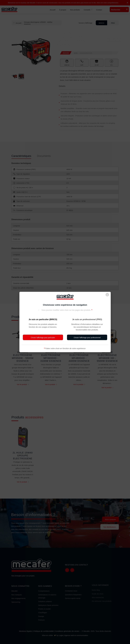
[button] (43, 337)
